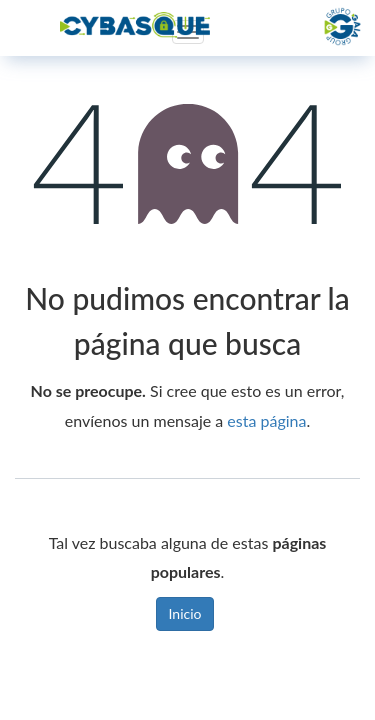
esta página (266, 420)
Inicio (185, 613)
